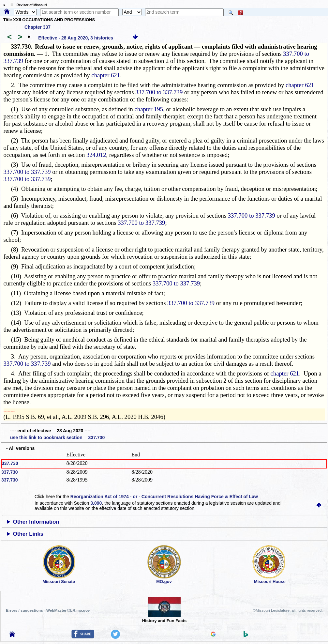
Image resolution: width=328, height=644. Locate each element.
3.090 (96, 503)
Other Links (28, 534)
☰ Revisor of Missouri (27, 5)
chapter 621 (106, 75)
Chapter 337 (37, 27)
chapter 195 (149, 109)
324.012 (96, 155)
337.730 (10, 463)
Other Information (36, 522)
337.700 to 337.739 (159, 92)
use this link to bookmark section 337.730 (57, 437)
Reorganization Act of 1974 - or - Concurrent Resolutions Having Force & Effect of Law (164, 497)
